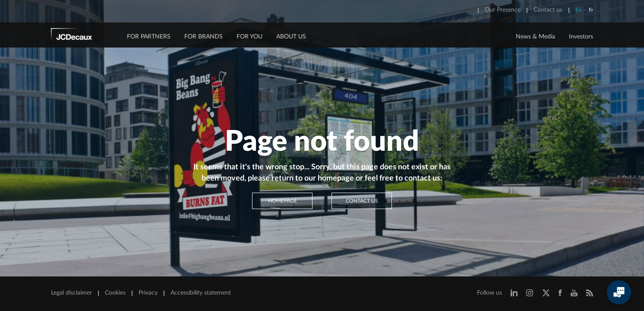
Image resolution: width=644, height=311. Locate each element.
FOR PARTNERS (149, 37)
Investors (581, 37)
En (578, 10)
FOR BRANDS (204, 37)
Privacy (148, 293)
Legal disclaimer (71, 293)
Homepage (283, 201)
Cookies (115, 293)
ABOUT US (291, 37)
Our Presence (503, 10)
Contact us (548, 10)
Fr (591, 10)
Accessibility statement (201, 293)
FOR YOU (249, 37)
